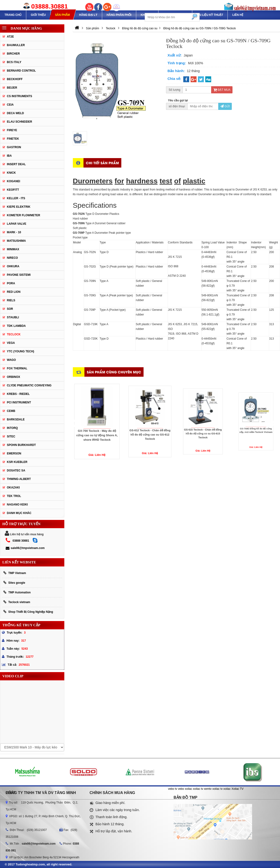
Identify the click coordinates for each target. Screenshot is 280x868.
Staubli (13, 317)
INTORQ (12, 428)
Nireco (12, 258)
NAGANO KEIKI (17, 505)
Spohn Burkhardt (21, 445)
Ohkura (13, 266)
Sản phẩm (62, 15)
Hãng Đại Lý (88, 15)
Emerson (14, 453)
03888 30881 (21, 541)
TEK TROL (14, 496)
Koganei (13, 181)
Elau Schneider (20, 122)
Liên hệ (238, 15)
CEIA (10, 105)
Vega (11, 343)
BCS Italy (14, 62)
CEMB (11, 411)
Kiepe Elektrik (19, 207)
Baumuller (16, 45)
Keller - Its (16, 198)
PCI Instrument (19, 402)
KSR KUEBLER (17, 462)
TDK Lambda (16, 326)
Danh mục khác (19, 513)
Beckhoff (15, 79)
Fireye (12, 130)
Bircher (13, 54)
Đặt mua (222, 90)
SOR (10, 309)
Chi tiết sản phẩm (102, 163)
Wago (11, 360)
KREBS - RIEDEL (18, 394)
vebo (181, 789)
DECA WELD (15, 113)
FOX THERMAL (17, 368)
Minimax (13, 249)
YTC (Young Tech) (20, 351)
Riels (11, 300)
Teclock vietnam (17, 602)
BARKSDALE (16, 419)
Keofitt (13, 190)
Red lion (14, 292)
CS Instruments (20, 96)
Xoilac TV (238, 789)
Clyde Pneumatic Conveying (29, 385)
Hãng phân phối (119, 15)
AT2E (10, 37)
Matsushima (16, 241)
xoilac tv (198, 789)
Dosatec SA (16, 471)
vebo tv (173, 789)
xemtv (208, 789)
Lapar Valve (17, 224)
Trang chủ (13, 15)
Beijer (12, 88)
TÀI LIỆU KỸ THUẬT (210, 15)
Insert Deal (16, 164)
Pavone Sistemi (19, 275)
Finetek (13, 139)
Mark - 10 (14, 232)
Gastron (14, 147)
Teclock (14, 334)
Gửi (225, 106)
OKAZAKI (13, 488)
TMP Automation (17, 592)
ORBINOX (13, 377)
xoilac (189, 789)
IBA (9, 156)
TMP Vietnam (15, 573)
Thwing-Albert (19, 479)
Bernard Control (21, 71)
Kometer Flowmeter (24, 215)
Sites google (14, 583)
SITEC (11, 436)
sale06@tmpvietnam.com (25, 548)
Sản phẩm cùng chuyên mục (114, 372)
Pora (11, 283)
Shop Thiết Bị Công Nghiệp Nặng (28, 612)
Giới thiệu (38, 15)
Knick (11, 173)
